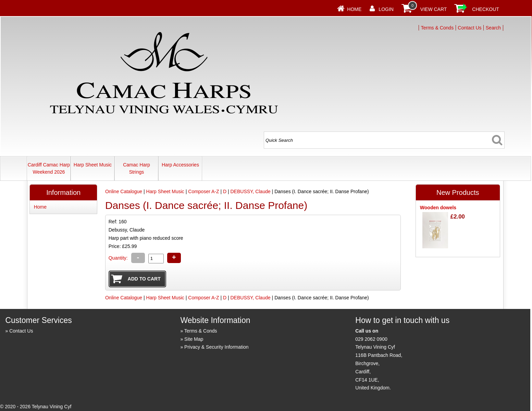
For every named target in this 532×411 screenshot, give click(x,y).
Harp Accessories (180, 165)
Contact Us (469, 28)
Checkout (486, 9)
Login (386, 9)
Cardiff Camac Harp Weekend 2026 (49, 168)
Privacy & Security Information (216, 347)
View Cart (434, 9)
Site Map (194, 339)
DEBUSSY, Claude (250, 191)
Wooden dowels (438, 208)
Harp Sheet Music (93, 165)
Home (354, 9)
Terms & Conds (437, 28)
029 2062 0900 (371, 339)
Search (493, 28)
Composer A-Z (203, 191)
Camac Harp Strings (137, 168)
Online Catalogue (124, 191)
